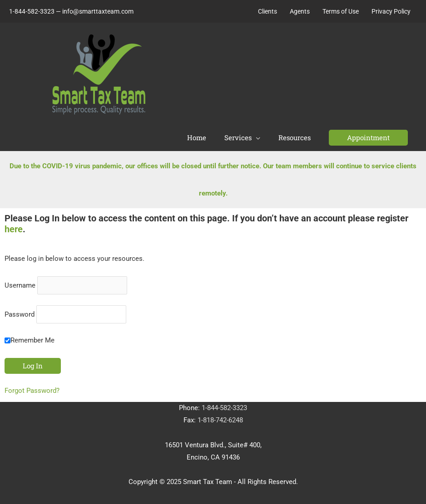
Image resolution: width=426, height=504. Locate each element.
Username (20, 283)
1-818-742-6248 (220, 417)
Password (20, 312)
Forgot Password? (32, 388)
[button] (368, 138)
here (14, 226)
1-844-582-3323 (224, 405)
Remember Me (30, 338)
